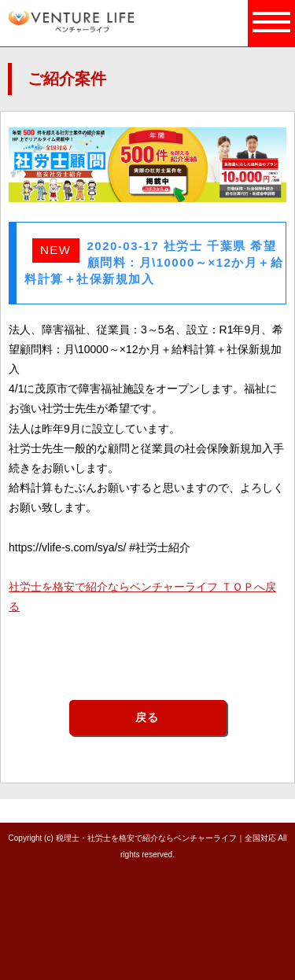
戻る (147, 717)
